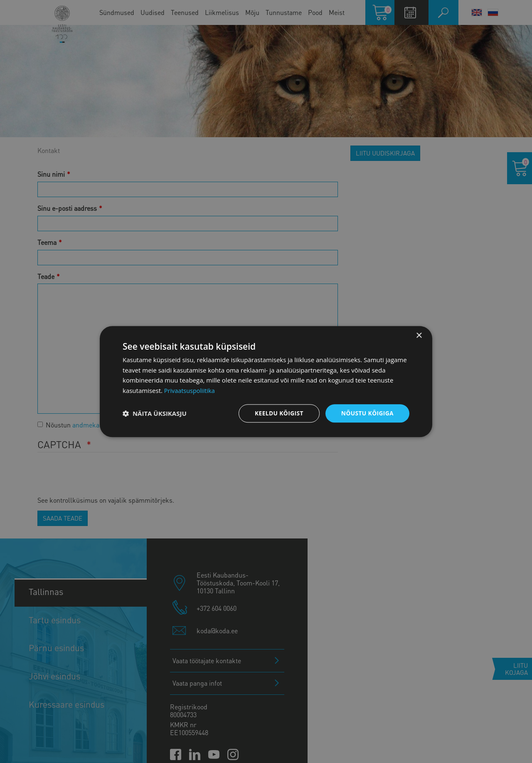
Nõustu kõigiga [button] (367, 413)
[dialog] (266, 381)
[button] (155, 413)
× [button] (419, 335)
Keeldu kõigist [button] (278, 413)
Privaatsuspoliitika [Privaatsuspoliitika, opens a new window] (191, 390)
